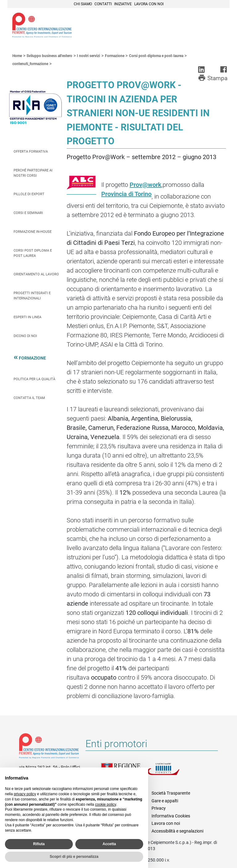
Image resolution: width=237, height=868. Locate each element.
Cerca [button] (204, 26)
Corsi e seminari (28, 213)
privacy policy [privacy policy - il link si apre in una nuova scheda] (25, 794)
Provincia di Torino (126, 194)
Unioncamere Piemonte (170, 773)
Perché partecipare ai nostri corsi (33, 173)
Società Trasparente (171, 793)
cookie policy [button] (106, 804)
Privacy (159, 808)
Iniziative (123, 4)
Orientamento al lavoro (36, 274)
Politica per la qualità (34, 379)
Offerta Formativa (31, 152)
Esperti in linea (27, 317)
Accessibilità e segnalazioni (177, 831)
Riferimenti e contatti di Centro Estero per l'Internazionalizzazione (49, 747)
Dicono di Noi (25, 336)
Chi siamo (83, 4)
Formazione (32, 359)
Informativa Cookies (171, 816)
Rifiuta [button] (39, 844)
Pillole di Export (29, 194)
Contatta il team (29, 398)
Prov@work (146, 185)
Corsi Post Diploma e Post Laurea (33, 253)
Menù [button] (217, 26)
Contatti (103, 4)
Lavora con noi (149, 4)
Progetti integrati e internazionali (32, 296)
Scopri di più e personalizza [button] (74, 857)
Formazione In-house (33, 232)
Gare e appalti (165, 801)
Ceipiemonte (42, 25)
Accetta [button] (109, 844)
